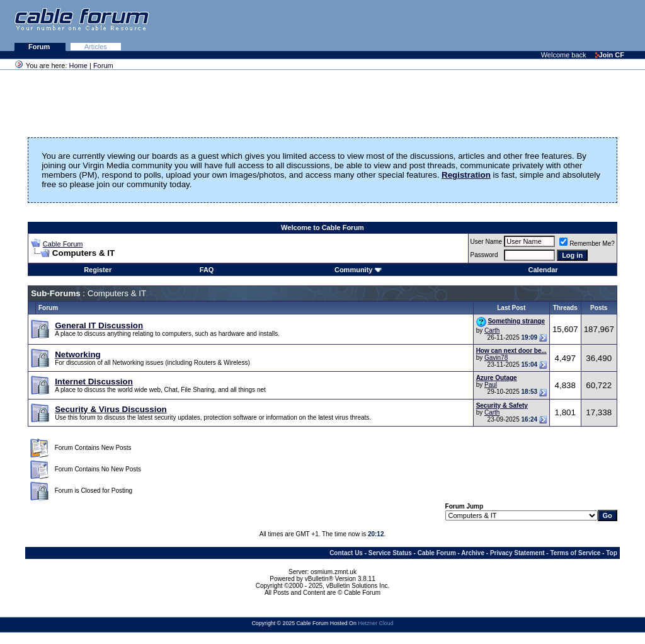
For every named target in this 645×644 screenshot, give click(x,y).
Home (78, 66)
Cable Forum (63, 244)
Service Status (390, 553)
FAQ (207, 270)
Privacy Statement (517, 553)
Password (484, 255)
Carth (492, 331)
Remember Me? (587, 244)
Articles (96, 47)
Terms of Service (575, 553)
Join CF (610, 55)
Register (98, 270)
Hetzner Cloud (375, 623)
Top (612, 553)
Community (358, 270)
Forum (40, 47)
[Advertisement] (491, 25)
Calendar (543, 270)
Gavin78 (496, 358)
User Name (487, 242)
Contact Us (346, 553)
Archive (473, 553)
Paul (491, 385)
